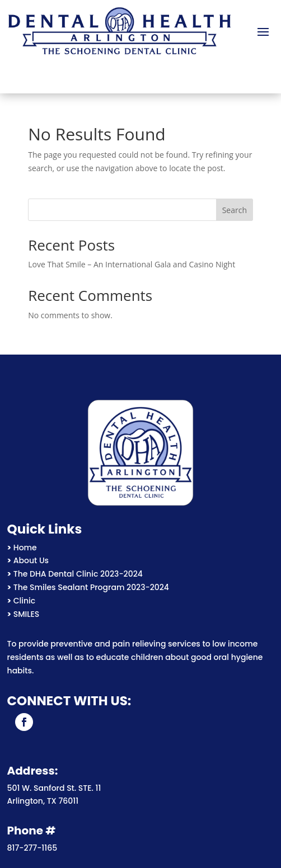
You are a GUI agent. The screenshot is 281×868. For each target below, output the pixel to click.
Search (235, 210)
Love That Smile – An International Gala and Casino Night (132, 264)
